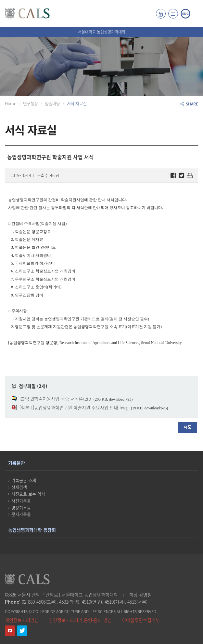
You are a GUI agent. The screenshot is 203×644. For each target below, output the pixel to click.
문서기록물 (21, 514)
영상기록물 (21, 507)
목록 (188, 427)
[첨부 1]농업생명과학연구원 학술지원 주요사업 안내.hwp (74, 407)
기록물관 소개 (24, 480)
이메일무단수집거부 (141, 620)
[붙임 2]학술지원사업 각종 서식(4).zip (55, 399)
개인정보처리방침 (22, 620)
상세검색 (19, 487)
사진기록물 (21, 501)
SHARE (189, 104)
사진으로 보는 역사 (28, 494)
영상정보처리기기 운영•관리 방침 (80, 620)
